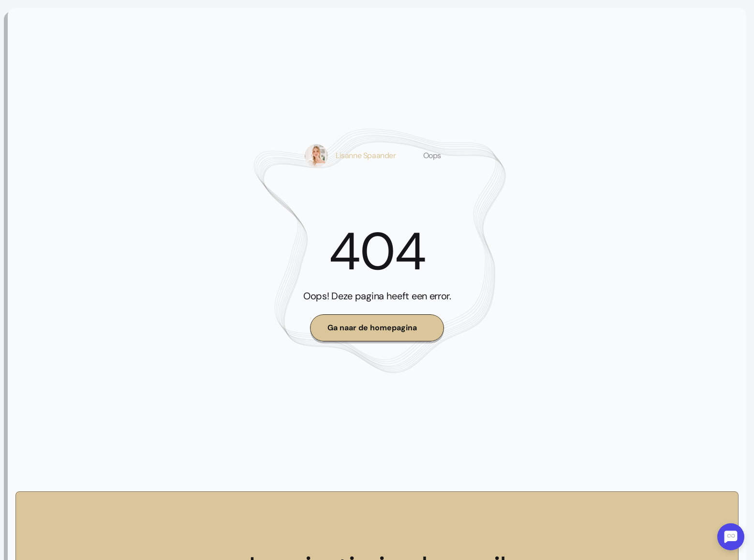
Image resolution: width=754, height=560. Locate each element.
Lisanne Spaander (366, 155)
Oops (432, 155)
